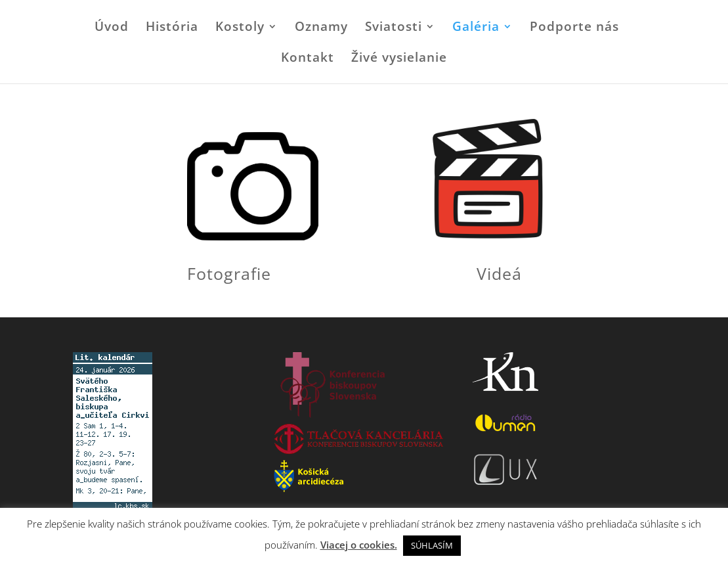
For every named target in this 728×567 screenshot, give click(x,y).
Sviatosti (394, 28)
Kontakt (308, 59)
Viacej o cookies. (359, 545)
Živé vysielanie (399, 59)
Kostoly (240, 28)
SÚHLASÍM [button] (432, 545)
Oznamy (321, 28)
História (172, 28)
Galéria (476, 28)
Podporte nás (574, 28)
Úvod (112, 28)
